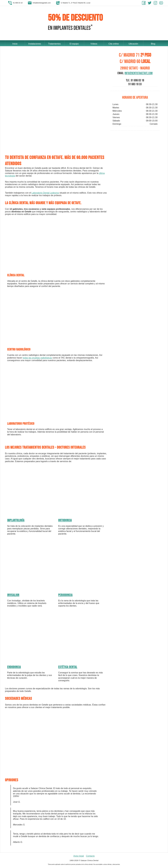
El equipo (74, 43)
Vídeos (94, 43)
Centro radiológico (19, 350)
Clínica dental (16, 276)
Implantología (16, 521)
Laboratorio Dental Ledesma (45, 193)
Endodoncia (14, 668)
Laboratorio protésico (21, 424)
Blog (153, 43)
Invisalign (13, 596)
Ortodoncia (65, 521)
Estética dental (68, 668)
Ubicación (133, 43)
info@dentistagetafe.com (139, 74)
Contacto (90, 857)
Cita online (114, 43)
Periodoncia (65, 596)
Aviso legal (79, 857)
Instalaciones (35, 43)
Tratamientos (54, 43)
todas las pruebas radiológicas (37, 358)
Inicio (15, 43)
